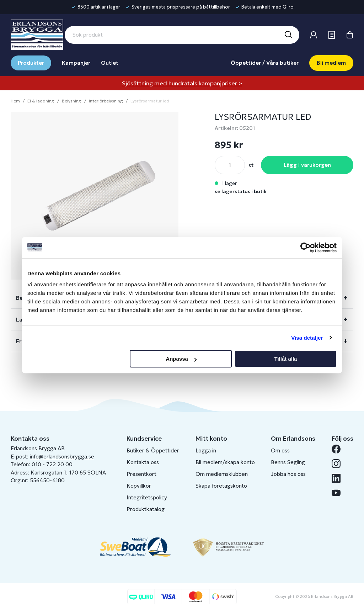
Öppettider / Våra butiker (265, 63)
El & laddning (41, 101)
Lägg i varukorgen (307, 165)
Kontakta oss (143, 462)
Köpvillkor (139, 486)
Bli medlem (331, 63)
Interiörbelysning (106, 101)
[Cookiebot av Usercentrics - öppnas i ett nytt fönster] (306, 248)
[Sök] (288, 35)
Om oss (280, 450)
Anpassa (181, 359)
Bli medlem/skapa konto (225, 462)
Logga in (206, 450)
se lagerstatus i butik (241, 191)
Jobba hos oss (288, 474)
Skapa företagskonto (221, 486)
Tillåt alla (285, 359)
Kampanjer (76, 63)
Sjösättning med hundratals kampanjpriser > (182, 83)
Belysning (72, 101)
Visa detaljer (307, 338)
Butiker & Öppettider (153, 450)
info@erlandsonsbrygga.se (62, 457)
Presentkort (141, 474)
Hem (15, 101)
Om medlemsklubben (222, 474)
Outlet (110, 63)
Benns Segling (288, 462)
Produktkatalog (146, 509)
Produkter (31, 63)
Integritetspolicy (147, 497)
